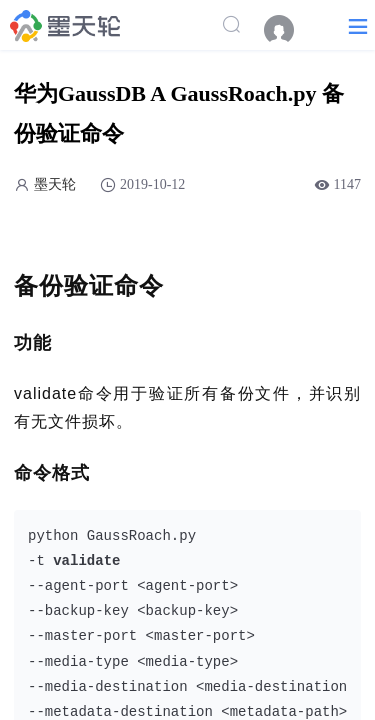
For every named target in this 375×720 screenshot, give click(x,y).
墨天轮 (55, 184)
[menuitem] (289, 30)
